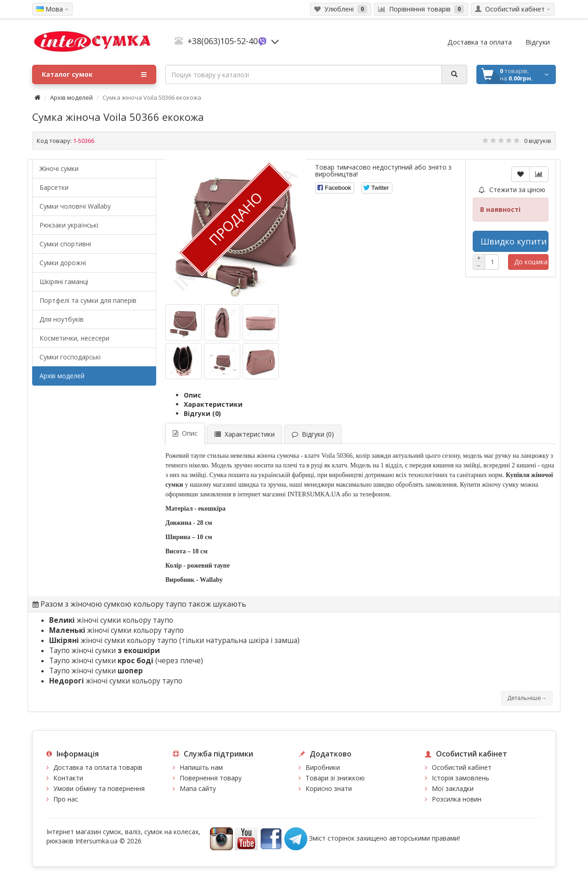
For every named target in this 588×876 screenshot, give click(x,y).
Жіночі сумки (59, 168)
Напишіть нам (201, 767)
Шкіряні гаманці (64, 282)
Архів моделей (71, 97)
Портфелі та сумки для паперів (88, 300)
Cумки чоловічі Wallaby (75, 206)
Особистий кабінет (462, 767)
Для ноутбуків (62, 319)
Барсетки (54, 187)
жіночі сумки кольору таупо (111, 620)
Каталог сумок (94, 74)
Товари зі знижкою (335, 778)
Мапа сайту (198, 788)
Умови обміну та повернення (99, 788)
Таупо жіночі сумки (105, 651)
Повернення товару (211, 778)
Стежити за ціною (512, 190)
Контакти (68, 778)
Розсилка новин (457, 799)
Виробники (323, 767)
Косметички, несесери (74, 338)
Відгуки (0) (202, 413)
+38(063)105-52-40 (223, 41)
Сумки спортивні (65, 244)
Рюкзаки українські (69, 225)
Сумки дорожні (63, 263)
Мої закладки (453, 788)
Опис (192, 395)
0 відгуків (538, 141)
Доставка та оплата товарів (98, 767)
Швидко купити (514, 241)
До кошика (531, 262)
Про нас (66, 799)
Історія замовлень (461, 778)
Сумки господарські (70, 357)
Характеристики (213, 404)
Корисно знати (329, 788)
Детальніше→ (527, 698)
